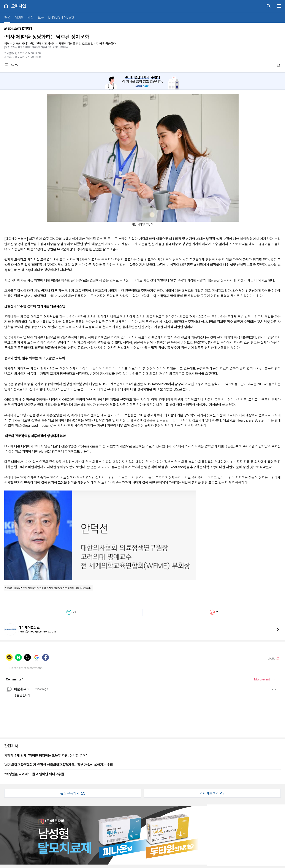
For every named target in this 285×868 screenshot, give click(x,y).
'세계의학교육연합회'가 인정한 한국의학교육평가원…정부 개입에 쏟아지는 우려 (59, 765)
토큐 (41, 17)
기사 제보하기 (212, 793)
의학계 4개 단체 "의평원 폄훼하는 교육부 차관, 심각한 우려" (46, 755)
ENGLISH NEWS (61, 17)
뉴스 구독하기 (73, 793)
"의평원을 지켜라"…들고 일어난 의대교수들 (34, 774)
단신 (30, 17)
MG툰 (19, 17)
